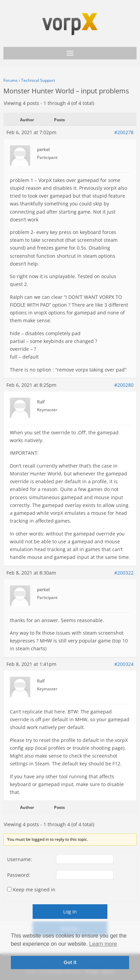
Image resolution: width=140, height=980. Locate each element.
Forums (11, 80)
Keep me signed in (34, 890)
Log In (70, 912)
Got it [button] (70, 962)
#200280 (124, 385)
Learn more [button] (103, 944)
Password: (19, 875)
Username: (20, 859)
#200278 (124, 132)
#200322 (124, 573)
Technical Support (38, 80)
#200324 (124, 664)
